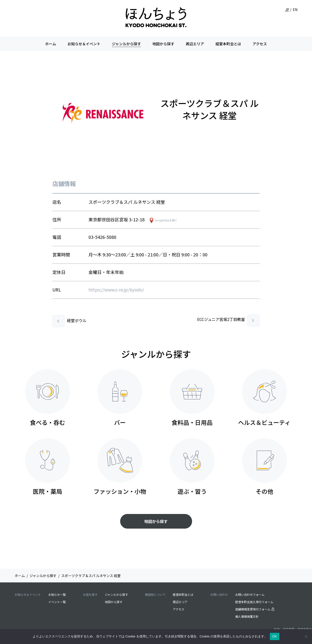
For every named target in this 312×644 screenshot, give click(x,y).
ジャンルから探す (126, 44)
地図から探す (163, 44)
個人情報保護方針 (247, 616)
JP (287, 9)
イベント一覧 (57, 602)
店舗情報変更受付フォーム (255, 609)
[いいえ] (306, 636)
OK (275, 636)
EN (295, 9)
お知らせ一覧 (57, 594)
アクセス (260, 44)
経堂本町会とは (228, 44)
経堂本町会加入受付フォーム (254, 602)
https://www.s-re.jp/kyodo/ (116, 289)
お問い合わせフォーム (250, 594)
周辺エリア (195, 44)
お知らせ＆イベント (84, 44)
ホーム (51, 44)
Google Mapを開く (166, 220)
